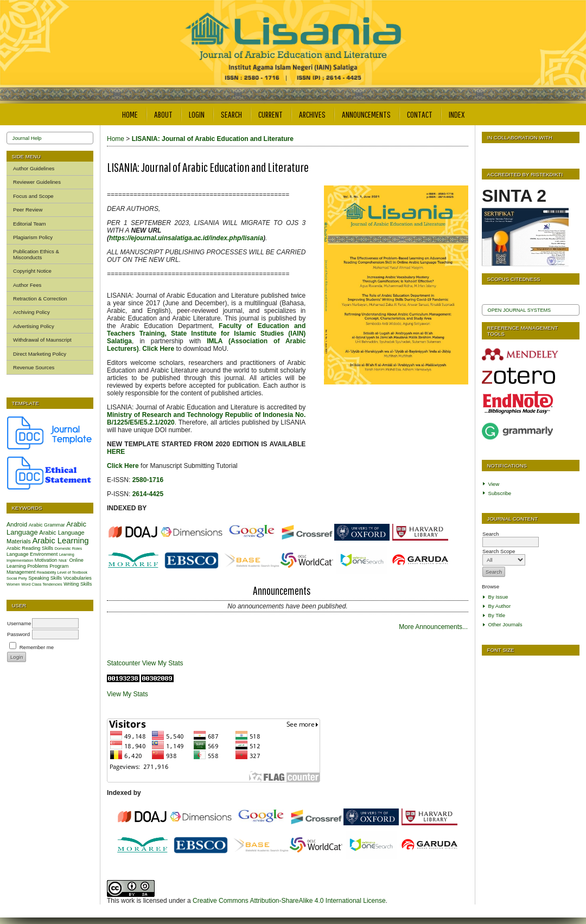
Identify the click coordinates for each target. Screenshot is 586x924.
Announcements (366, 114)
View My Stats (163, 663)
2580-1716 (148, 480)
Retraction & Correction (40, 299)
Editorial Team (30, 224)
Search (231, 114)
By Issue (498, 597)
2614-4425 (148, 494)
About (163, 114)
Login (197, 114)
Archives (312, 114)
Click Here (124, 466)
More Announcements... (433, 627)
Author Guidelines (34, 168)
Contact (420, 114)
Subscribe (500, 493)
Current (270, 114)
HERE (116, 452)
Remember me (37, 647)
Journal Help (27, 138)
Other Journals (505, 624)
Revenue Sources (34, 367)
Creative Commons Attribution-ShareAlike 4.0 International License (289, 901)
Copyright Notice (32, 271)
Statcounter (123, 663)
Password (18, 634)
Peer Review (28, 210)
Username (19, 623)
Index (457, 114)
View (494, 484)
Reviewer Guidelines (37, 182)
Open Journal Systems (520, 310)
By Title (497, 615)
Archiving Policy (31, 312)
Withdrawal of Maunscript (42, 340)
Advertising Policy (34, 326)
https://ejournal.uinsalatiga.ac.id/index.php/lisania (186, 238)
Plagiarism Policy (33, 237)
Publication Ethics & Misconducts (36, 254)
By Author (500, 606)
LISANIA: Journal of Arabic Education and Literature (213, 139)
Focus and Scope (33, 196)
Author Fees (27, 285)
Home (130, 114)
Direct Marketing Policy (40, 354)
